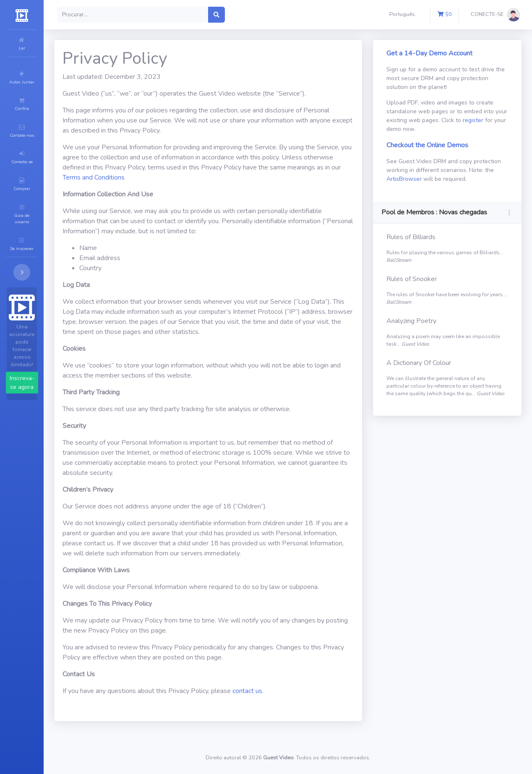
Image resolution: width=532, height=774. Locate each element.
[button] (404, 15)
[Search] (183, 15)
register (435, 129)
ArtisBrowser (476, 179)
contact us (298, 701)
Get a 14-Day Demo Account (446, 53)
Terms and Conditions (228, 177)
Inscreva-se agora (47, 316)
